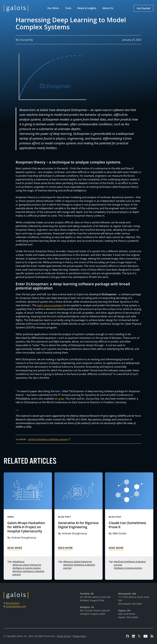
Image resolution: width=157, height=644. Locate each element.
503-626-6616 (12, 603)
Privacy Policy (79, 636)
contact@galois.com (16, 606)
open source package (50, 305)
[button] (54, 8)
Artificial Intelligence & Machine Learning (48, 439)
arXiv (61, 399)
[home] (16, 8)
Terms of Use (63, 636)
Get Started (143, 8)
